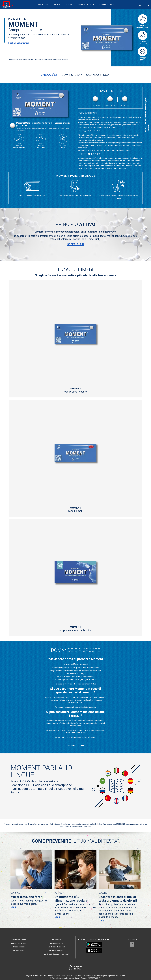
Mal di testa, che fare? (26, 897)
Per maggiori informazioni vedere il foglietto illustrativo (147, 114)
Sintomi (57, 4)
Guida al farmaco (107, 4)
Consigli (69, 4)
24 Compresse (110, 100)
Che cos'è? (49, 75)
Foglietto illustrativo (19, 43)
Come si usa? (72, 75)
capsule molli (75, 509)
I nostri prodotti (86, 4)
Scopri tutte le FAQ (75, 746)
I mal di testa (43, 4)
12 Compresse (95, 100)
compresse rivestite (75, 390)
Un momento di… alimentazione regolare (71, 899)
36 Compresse (125, 100)
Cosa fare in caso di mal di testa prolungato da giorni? (118, 899)
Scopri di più (76, 244)
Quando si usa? (98, 75)
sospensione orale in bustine (75, 629)
